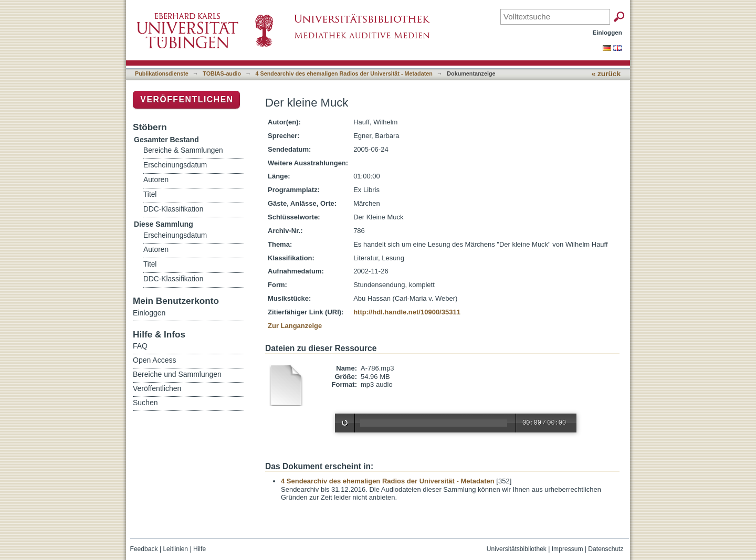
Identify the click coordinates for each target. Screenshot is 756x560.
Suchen (145, 403)
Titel (150, 194)
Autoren (156, 180)
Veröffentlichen (187, 99)
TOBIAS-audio (222, 73)
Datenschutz (606, 549)
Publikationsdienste (162, 73)
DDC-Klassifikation (173, 209)
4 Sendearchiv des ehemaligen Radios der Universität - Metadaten (344, 73)
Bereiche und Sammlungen (177, 374)
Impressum (568, 549)
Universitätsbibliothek (517, 549)
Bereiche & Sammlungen (183, 150)
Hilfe (199, 549)
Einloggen (608, 32)
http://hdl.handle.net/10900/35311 (407, 312)
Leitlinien (175, 549)
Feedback (144, 549)
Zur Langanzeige (295, 326)
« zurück (606, 74)
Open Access (155, 360)
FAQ (140, 346)
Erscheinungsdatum (175, 165)
